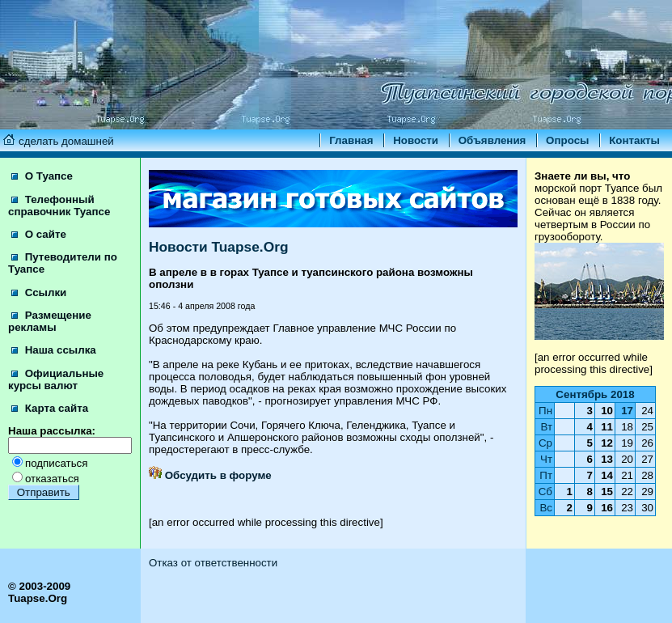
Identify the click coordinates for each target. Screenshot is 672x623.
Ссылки (39, 292)
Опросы (567, 140)
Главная (351, 140)
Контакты (634, 140)
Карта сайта (50, 408)
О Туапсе (42, 176)
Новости (416, 140)
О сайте (39, 234)
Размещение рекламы (50, 321)
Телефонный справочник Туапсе (59, 206)
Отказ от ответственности (213, 563)
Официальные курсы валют (56, 379)
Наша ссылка (54, 350)
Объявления (492, 140)
